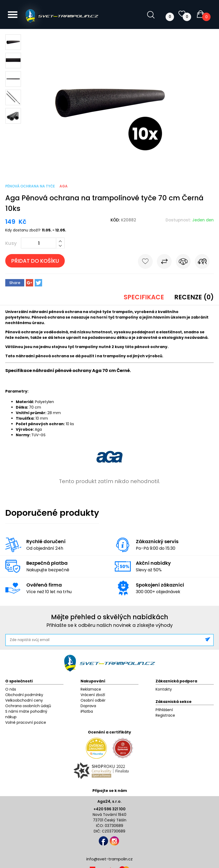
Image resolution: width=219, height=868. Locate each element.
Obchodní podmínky (24, 695)
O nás (11, 689)
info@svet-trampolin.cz (109, 859)
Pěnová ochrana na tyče (30, 186)
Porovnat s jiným (164, 262)
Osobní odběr (93, 700)
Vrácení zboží (93, 695)
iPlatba (87, 711)
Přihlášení (164, 710)
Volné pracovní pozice (26, 722)
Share (15, 283)
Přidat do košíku (35, 261)
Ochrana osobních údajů (28, 706)
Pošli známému (202, 262)
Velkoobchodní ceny (24, 700)
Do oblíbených (145, 262)
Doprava (88, 706)
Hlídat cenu (183, 262)
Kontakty (164, 689)
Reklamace (91, 689)
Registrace (165, 715)
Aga (64, 186)
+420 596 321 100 (109, 809)
